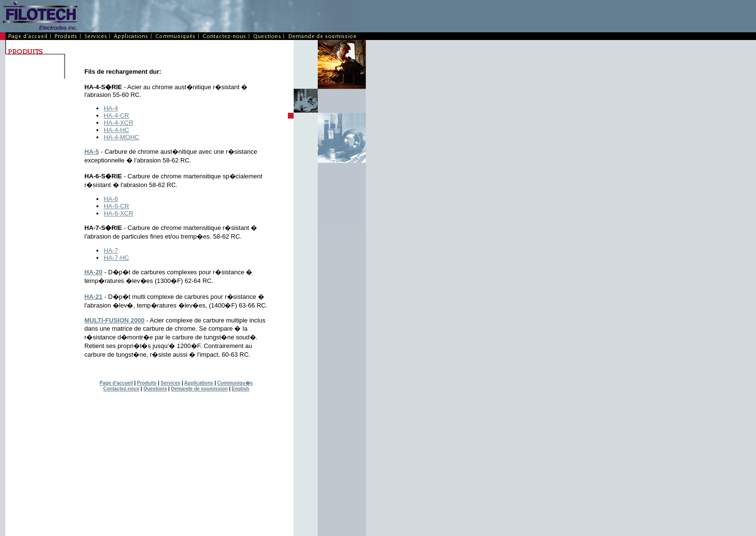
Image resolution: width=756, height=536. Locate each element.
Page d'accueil (116, 383)
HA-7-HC (116, 258)
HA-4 (111, 108)
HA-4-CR (116, 115)
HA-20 (94, 272)
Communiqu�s (235, 383)
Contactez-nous (121, 389)
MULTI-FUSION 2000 (115, 320)
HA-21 (94, 297)
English (241, 389)
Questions (155, 389)
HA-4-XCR (118, 123)
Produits (147, 383)
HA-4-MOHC (121, 137)
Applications (199, 383)
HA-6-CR (116, 206)
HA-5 (92, 152)
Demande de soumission (200, 389)
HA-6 (111, 199)
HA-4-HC (116, 130)
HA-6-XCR (118, 213)
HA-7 (111, 250)
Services (170, 383)
